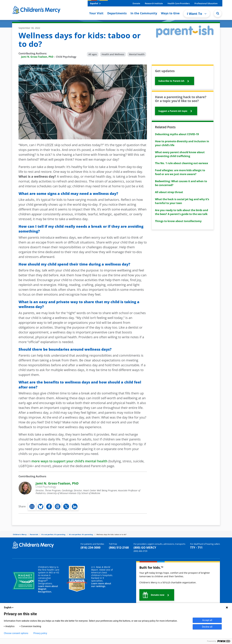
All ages (93, 54)
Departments (117, 13)
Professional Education (206, 3)
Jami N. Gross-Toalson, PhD (37, 57)
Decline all (207, 627)
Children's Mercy (20, 534)
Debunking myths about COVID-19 (177, 134)
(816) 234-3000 (90, 547)
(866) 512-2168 (119, 547)
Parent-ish (34, 534)
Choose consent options (16, 633)
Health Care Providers (179, 3)
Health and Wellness (113, 54)
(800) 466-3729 (140, 551)
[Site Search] (218, 13)
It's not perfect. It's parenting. (54, 534)
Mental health (137, 54)
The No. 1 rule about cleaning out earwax (181, 163)
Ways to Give (170, 13)
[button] (175, 81)
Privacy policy (40, 633)
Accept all (207, 620)
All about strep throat (169, 192)
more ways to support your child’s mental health (69, 461)
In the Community (144, 13)
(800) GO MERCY (145, 547)
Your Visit (96, 13)
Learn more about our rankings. (101, 585)
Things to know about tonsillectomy (178, 221)
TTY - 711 (196, 547)
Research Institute (154, 3)
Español (95, 3)
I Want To (197, 14)
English (9, 607)
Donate (136, 3)
